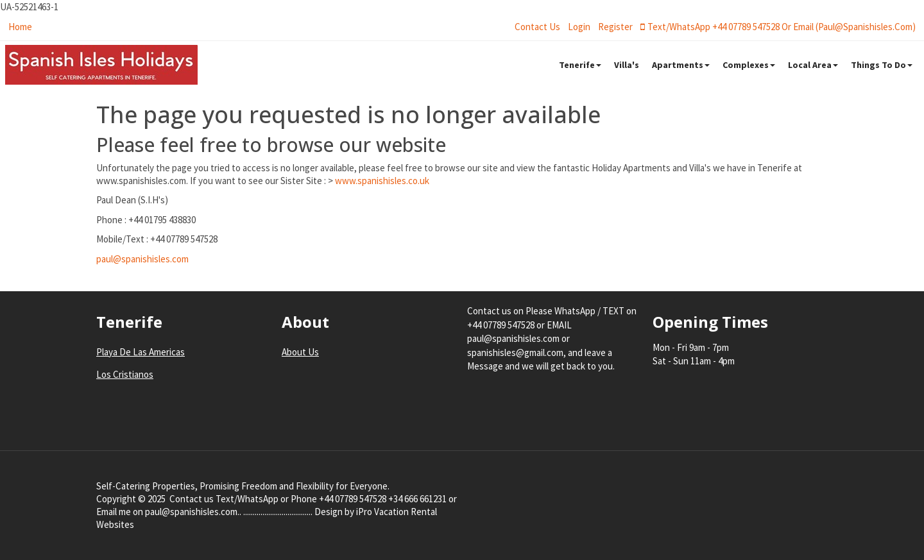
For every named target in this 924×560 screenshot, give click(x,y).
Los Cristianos (125, 374)
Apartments (681, 65)
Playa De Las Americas (141, 352)
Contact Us (537, 27)
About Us (300, 352)
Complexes (749, 65)
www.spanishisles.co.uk (382, 181)
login (579, 27)
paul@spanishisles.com (142, 259)
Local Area (813, 65)
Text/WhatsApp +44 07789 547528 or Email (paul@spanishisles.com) (778, 27)
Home (20, 27)
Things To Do (882, 65)
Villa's (627, 65)
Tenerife (580, 65)
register (615, 27)
